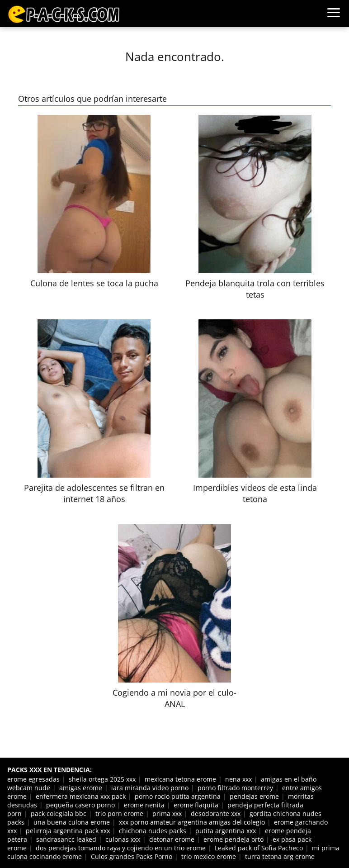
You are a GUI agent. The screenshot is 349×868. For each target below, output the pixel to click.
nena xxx (238, 779)
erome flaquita (196, 805)
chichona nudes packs (153, 831)
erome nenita (144, 805)
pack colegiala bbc (59, 813)
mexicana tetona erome (180, 779)
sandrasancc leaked (66, 839)
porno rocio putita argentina (178, 796)
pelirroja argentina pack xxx (68, 831)
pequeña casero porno (80, 805)
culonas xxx (123, 839)
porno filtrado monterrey (235, 788)
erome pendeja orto (233, 839)
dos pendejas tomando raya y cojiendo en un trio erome (121, 848)
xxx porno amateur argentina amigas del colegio (192, 822)
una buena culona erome (72, 822)
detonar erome (172, 839)
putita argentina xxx (226, 831)
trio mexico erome (209, 856)
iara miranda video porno (150, 788)
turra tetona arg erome (280, 856)
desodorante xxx (216, 813)
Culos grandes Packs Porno (132, 856)
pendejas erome (254, 796)
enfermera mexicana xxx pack (81, 796)
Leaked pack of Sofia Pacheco (259, 848)
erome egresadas (33, 779)
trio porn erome (119, 813)
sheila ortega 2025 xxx (102, 779)
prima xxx (167, 813)
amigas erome (81, 788)
